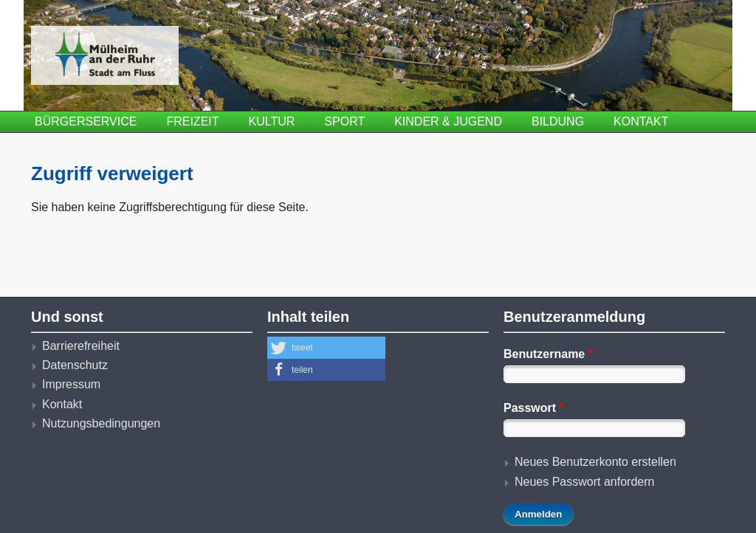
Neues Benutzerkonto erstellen (595, 462)
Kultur (272, 121)
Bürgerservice (86, 121)
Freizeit (192, 121)
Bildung (558, 121)
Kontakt (641, 121)
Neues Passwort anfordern (584, 482)
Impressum (71, 384)
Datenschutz (75, 365)
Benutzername (548, 354)
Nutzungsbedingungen (101, 423)
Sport (344, 121)
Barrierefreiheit (81, 346)
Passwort (534, 408)
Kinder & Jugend (448, 121)
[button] (326, 348)
